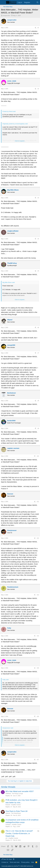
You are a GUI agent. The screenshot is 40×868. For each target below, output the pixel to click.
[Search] (37, 2)
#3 (38, 198)
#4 (38, 239)
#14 (38, 636)
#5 (38, 271)
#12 (38, 538)
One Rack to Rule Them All (16, 811)
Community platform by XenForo (17, 866)
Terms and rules (15, 862)
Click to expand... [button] (20, 141)
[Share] (35, 28)
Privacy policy (25, 862)
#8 (38, 401)
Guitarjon (8, 825)
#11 (38, 502)
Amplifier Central (16, 805)
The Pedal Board (16, 813)
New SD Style (7, 859)
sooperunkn (7, 16)
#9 (38, 428)
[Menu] (3, 2)
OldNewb (8, 794)
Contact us (5, 862)
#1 (38, 28)
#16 (38, 716)
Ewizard (8, 805)
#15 (38, 668)
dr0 (6, 838)
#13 (38, 595)
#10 (38, 456)
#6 (38, 328)
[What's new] (33, 2)
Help (33, 862)
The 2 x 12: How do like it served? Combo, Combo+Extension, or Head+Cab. (19, 833)
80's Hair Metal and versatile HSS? (20, 791)
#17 (38, 760)
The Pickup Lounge (17, 794)
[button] (14, 859)
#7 (38, 353)
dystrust (8, 813)
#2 (38, 89)
